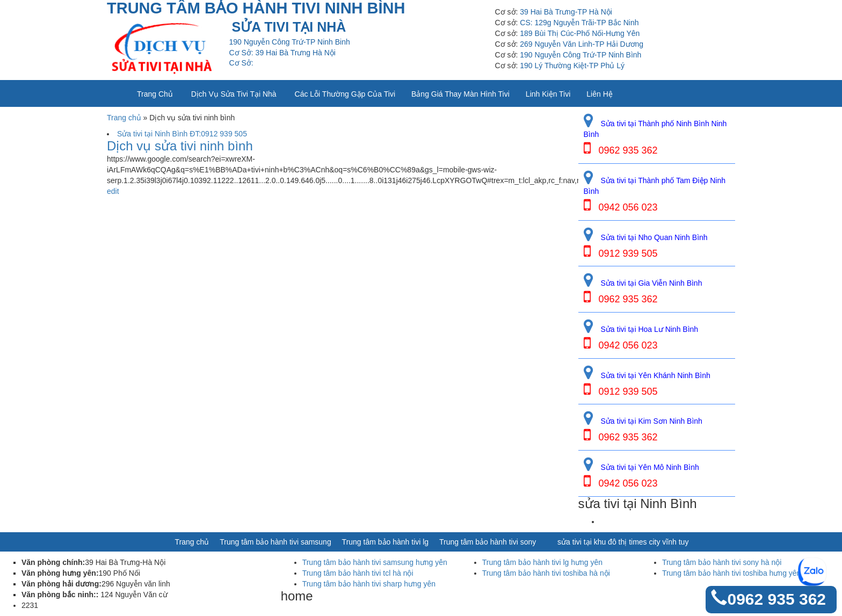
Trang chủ (155, 94)
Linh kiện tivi (548, 94)
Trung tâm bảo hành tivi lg (386, 542)
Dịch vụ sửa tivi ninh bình (180, 146)
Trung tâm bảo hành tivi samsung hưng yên (375, 562)
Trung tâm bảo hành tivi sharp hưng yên (369, 584)
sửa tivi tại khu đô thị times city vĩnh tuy (623, 542)
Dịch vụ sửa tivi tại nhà (234, 94)
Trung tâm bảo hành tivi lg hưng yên (542, 562)
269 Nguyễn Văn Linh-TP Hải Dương (582, 44)
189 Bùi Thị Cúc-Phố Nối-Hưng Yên (580, 33)
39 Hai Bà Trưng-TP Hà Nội (566, 12)
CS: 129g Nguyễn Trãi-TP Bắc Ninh (579, 23)
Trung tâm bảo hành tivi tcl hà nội (358, 573)
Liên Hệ (599, 94)
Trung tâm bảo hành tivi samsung (275, 542)
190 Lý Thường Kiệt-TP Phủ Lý (572, 66)
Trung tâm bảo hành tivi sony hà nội (722, 562)
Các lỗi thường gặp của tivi (345, 94)
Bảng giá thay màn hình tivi (460, 94)
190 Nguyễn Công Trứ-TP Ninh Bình (580, 55)
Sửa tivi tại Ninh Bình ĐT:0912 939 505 (182, 134)
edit (113, 191)
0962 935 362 (776, 599)
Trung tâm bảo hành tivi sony (488, 542)
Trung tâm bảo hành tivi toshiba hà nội (546, 573)
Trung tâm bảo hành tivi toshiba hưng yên (732, 573)
